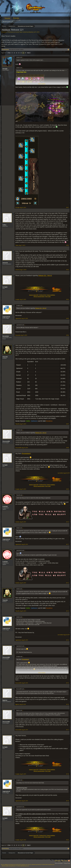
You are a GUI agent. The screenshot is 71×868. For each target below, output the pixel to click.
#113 (67, 611)
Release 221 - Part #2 (45, 276)
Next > (29, 53)
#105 (67, 318)
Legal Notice (57, 861)
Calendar (16, 18)
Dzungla (5, 69)
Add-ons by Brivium (16, 866)
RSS (69, 861)
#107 (67, 424)
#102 (67, 245)
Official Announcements (39, 297)
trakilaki (5, 506)
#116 (67, 704)
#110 (67, 522)
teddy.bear (31, 32)
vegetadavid (6, 317)
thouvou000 (6, 441)
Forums (7, 18)
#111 (67, 544)
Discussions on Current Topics (15, 32)
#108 (67, 448)
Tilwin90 (5, 357)
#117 (67, 730)
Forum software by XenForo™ (41, 864)
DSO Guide (48, 297)
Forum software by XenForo (14, 864)
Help (62, 861)
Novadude (6, 336)
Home (66, 861)
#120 (67, 840)
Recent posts (7, 22)
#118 (67, 774)
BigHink (5, 700)
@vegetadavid (26, 454)
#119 (67, 801)
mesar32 (5, 263)
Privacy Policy (67, 863)
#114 (67, 640)
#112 (67, 583)
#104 (67, 299)
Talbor (4, 225)
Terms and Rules (59, 863)
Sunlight (5, 287)
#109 (67, 489)
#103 (67, 270)
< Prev (9, 53)
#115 (67, 683)
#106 (67, 335)
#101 (67, 207)
